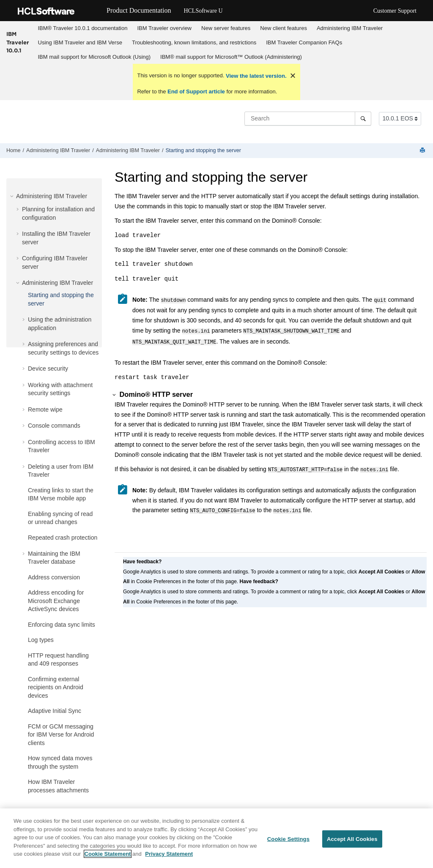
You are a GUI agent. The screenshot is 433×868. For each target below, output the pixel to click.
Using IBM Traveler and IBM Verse (80, 42)
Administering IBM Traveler (350, 28)
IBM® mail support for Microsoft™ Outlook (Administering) (231, 57)
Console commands (54, 426)
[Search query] (308, 118)
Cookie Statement (108, 857)
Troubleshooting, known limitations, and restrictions (194, 42)
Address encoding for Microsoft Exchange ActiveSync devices (56, 601)
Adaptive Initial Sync (55, 711)
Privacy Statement (169, 857)
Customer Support (395, 11)
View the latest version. (255, 76)
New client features (284, 28)
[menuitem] (83, 28)
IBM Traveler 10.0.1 (18, 42)
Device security (48, 368)
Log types (41, 640)
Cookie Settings (288, 842)
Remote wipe (45, 409)
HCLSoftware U (203, 11)
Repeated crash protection (63, 538)
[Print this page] (423, 151)
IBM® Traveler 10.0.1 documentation (83, 28)
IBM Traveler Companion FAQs (304, 42)
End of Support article (196, 91)
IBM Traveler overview (164, 28)
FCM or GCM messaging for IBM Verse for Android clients (61, 735)
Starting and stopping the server (203, 150)
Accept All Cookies (352, 842)
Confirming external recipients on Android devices (56, 687)
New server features (226, 28)
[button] (13, 196)
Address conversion (54, 577)
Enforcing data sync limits (62, 625)
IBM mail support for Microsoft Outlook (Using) (95, 57)
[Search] (363, 118)
